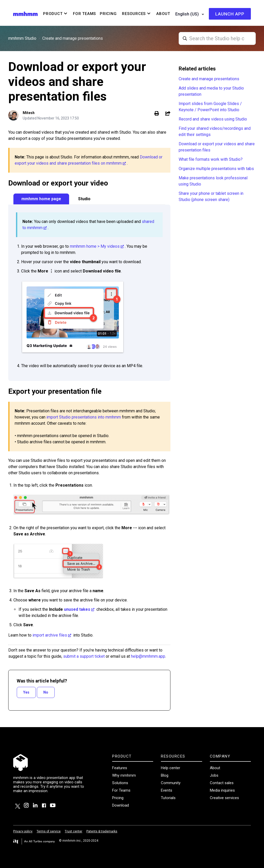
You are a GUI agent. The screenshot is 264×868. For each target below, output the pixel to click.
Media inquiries (222, 790)
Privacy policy (23, 831)
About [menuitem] (163, 14)
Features (120, 768)
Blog (165, 775)
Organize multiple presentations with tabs (216, 169)
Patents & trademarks (102, 831)
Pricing (118, 798)
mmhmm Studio (22, 38)
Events (167, 790)
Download (121, 805)
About (215, 768)
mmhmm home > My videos (95, 246)
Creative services (224, 798)
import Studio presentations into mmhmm (84, 417)
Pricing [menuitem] (108, 14)
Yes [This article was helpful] (26, 692)
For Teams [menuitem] (84, 14)
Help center (171, 768)
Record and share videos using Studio (213, 119)
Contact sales (222, 783)
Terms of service (49, 831)
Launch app (230, 14)
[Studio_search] (217, 38)
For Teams (121, 790)
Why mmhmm (124, 775)
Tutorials (168, 798)
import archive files (50, 635)
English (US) (188, 14)
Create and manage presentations (73, 38)
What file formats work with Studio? (211, 159)
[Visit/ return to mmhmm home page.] (25, 14)
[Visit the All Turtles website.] (34, 842)
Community (171, 783)
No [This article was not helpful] (46, 692)
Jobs (214, 775)
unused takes (77, 609)
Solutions (120, 783)
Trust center (73, 831)
